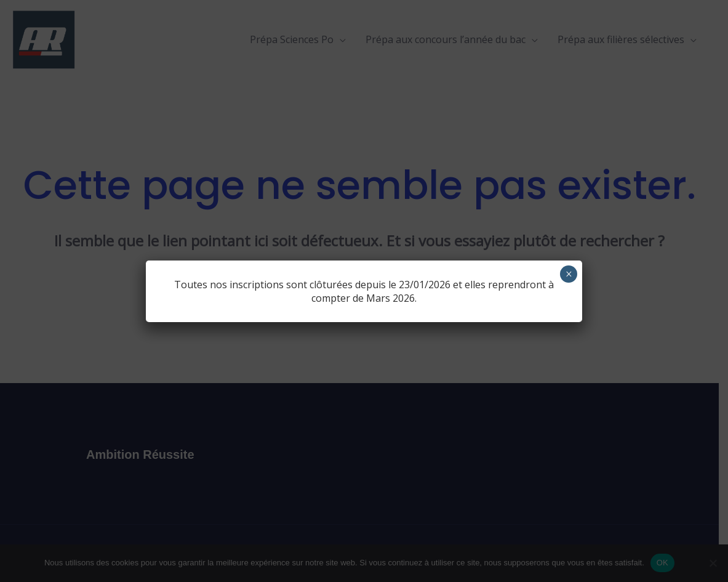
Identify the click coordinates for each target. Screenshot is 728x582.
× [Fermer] (569, 274)
